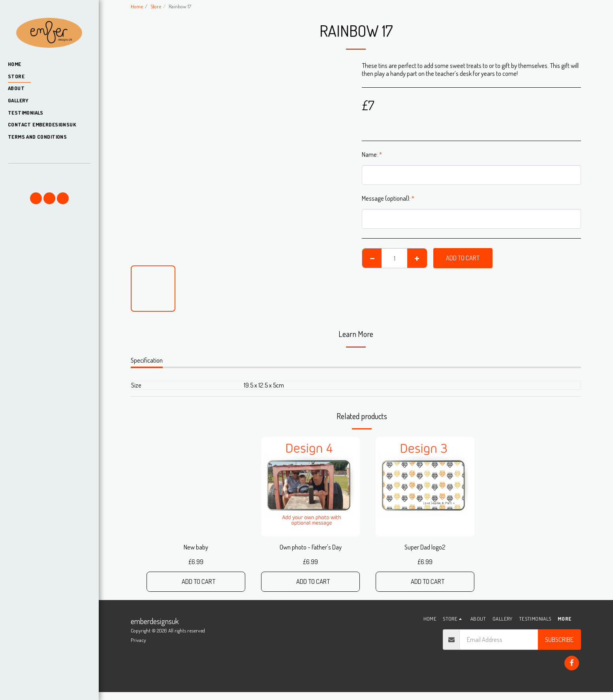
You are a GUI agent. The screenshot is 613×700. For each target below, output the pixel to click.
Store (156, 6)
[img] (310, 487)
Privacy (138, 640)
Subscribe (559, 639)
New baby (196, 547)
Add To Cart (463, 258)
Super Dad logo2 (425, 547)
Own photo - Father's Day (311, 547)
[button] (49, 175)
